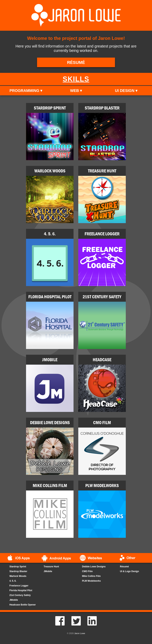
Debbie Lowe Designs (94, 567)
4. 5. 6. (13, 581)
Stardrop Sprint (18, 567)
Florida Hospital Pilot (21, 590)
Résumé (124, 567)
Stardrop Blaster (18, 571)
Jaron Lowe (80, 633)
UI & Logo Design (129, 571)
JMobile (14, 600)
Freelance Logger (19, 586)
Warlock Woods (18, 576)
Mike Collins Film (91, 576)
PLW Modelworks (91, 581)
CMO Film (87, 571)
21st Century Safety (20, 595)
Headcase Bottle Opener (23, 605)
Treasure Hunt (51, 567)
